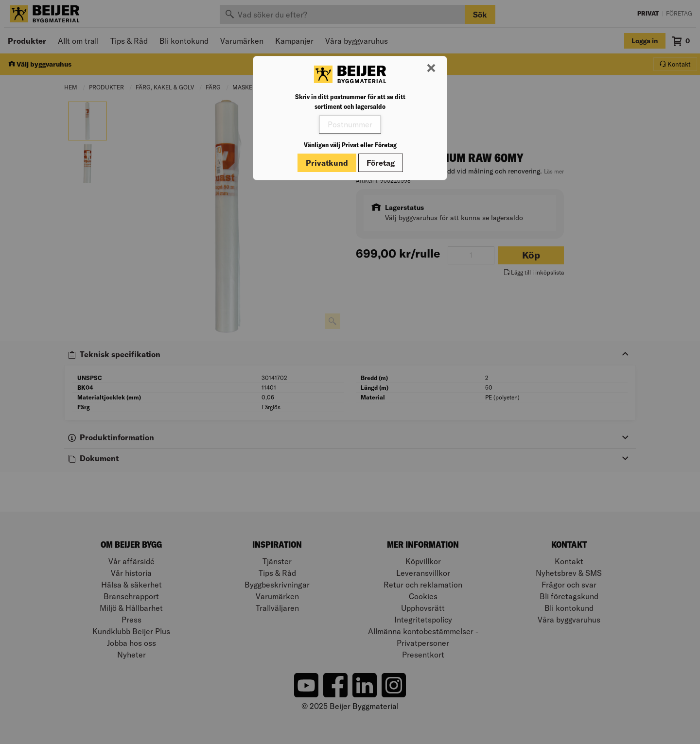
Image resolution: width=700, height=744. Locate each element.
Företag (381, 163)
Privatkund (327, 163)
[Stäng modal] (431, 69)
